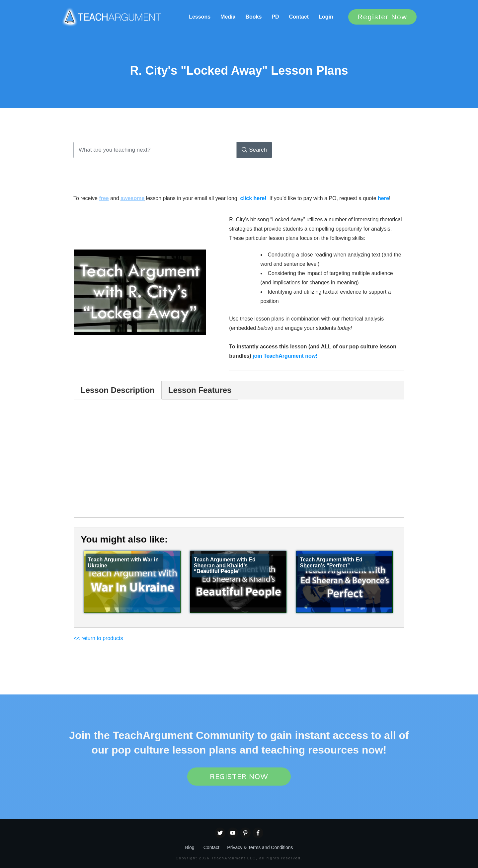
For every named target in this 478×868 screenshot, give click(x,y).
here (383, 198)
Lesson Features (200, 390)
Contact (211, 847)
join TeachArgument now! (285, 356)
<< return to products (98, 638)
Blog (190, 847)
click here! (253, 198)
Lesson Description (118, 390)
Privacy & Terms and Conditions (260, 847)
